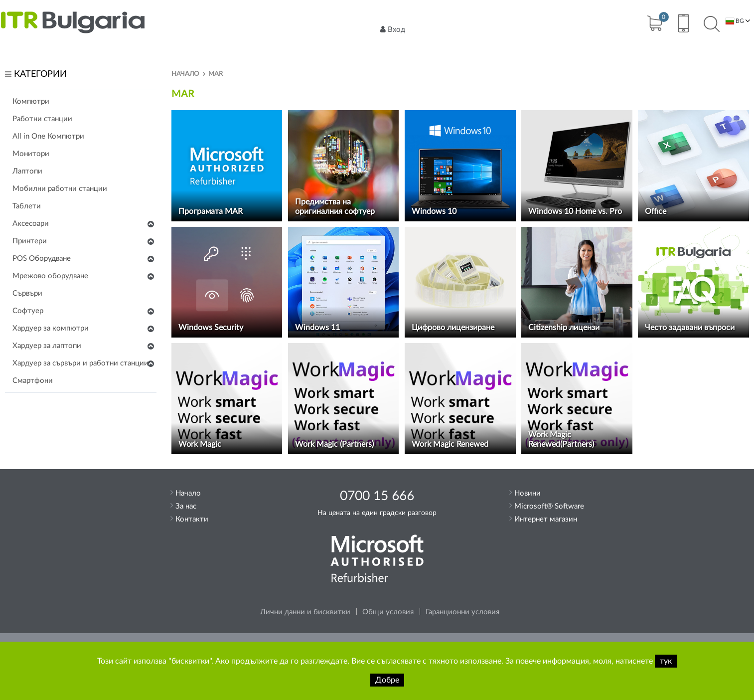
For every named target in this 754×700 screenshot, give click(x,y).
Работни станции (42, 119)
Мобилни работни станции (60, 189)
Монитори (31, 154)
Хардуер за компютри (51, 328)
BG (735, 21)
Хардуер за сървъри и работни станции (80, 363)
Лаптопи (27, 171)
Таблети (27, 206)
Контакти (192, 519)
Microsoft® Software (549, 506)
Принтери (30, 241)
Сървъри (27, 293)
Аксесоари (31, 224)
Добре (387, 680)
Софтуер (28, 311)
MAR (216, 74)
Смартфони (33, 381)
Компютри (31, 101)
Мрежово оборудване (50, 276)
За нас (186, 506)
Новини (528, 493)
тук (666, 661)
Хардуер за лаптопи (47, 346)
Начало (185, 74)
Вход (393, 29)
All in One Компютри (48, 136)
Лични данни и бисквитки (305, 612)
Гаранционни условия (462, 612)
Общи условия (388, 612)
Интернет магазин (546, 519)
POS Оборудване (42, 259)
